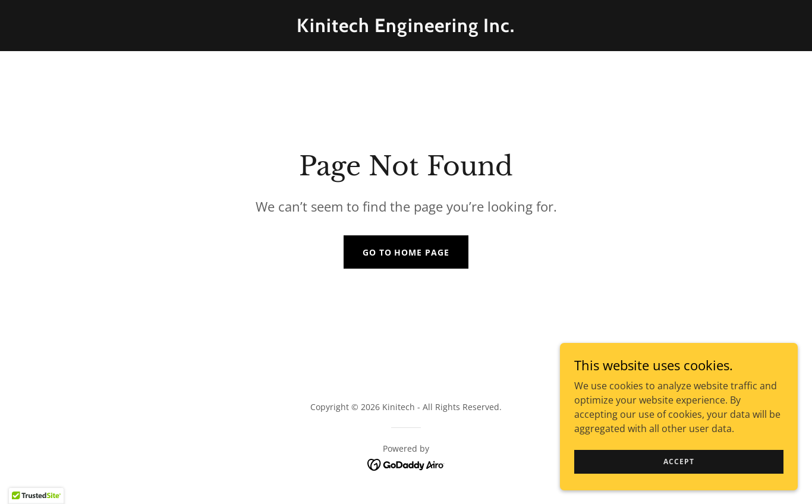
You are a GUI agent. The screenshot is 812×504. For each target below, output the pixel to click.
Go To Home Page (406, 252)
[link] (406, 29)
